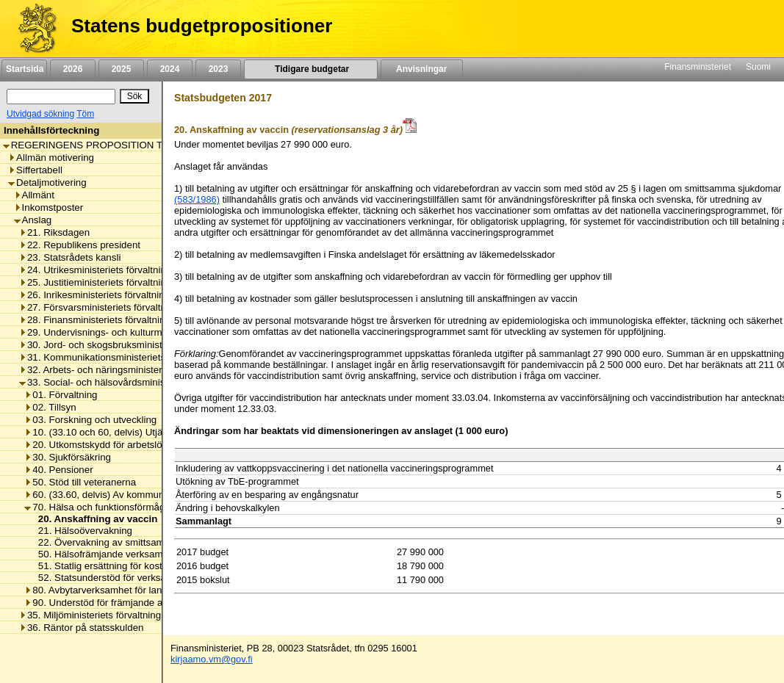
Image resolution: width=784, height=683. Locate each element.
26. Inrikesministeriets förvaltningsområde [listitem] (114, 295)
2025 (121, 69)
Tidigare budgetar (310, 69)
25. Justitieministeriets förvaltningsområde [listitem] (114, 282)
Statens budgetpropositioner (202, 26)
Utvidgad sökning (40, 114)
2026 (73, 69)
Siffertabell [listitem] (35, 170)
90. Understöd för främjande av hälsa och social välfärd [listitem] (148, 603)
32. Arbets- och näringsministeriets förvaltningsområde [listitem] (141, 370)
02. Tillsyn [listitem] (50, 407)
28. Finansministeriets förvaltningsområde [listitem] (114, 320)
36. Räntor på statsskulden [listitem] (82, 628)
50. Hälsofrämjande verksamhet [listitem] (103, 554)
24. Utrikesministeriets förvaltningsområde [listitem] (114, 270)
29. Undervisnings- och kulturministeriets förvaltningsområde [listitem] (154, 332)
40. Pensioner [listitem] (58, 470)
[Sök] (61, 97)
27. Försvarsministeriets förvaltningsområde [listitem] (118, 307)
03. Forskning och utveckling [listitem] (90, 420)
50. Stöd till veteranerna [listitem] (80, 482)
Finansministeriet (698, 67)
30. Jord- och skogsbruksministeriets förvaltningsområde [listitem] (145, 345)
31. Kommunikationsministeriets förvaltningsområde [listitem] (135, 357)
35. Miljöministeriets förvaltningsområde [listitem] (109, 615)
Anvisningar (422, 69)
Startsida (24, 69)
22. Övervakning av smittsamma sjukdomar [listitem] (128, 542)
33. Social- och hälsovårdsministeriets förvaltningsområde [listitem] (148, 382)
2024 (170, 69)
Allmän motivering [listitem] (51, 158)
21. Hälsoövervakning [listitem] (81, 531)
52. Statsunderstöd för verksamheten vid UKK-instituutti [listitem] (155, 578)
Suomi (758, 67)
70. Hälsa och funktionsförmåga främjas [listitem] (115, 507)
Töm (85, 114)
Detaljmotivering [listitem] (47, 183)
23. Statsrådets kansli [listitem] (70, 257)
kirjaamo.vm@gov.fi (212, 659)
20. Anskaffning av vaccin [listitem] (94, 519)
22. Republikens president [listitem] (80, 245)
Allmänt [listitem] (34, 195)
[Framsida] (32, 29)
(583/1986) (197, 199)
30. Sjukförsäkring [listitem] (68, 457)
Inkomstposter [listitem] (49, 207)
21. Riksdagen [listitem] (54, 232)
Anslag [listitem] (33, 220)
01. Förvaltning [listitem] (61, 395)
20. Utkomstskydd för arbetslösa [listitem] (98, 445)
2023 (218, 69)
